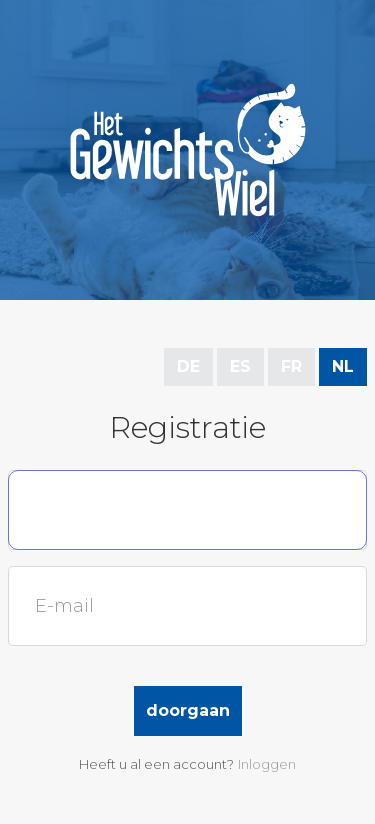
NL (343, 366)
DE (188, 366)
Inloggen (267, 764)
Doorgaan (188, 710)
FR (291, 366)
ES (240, 366)
